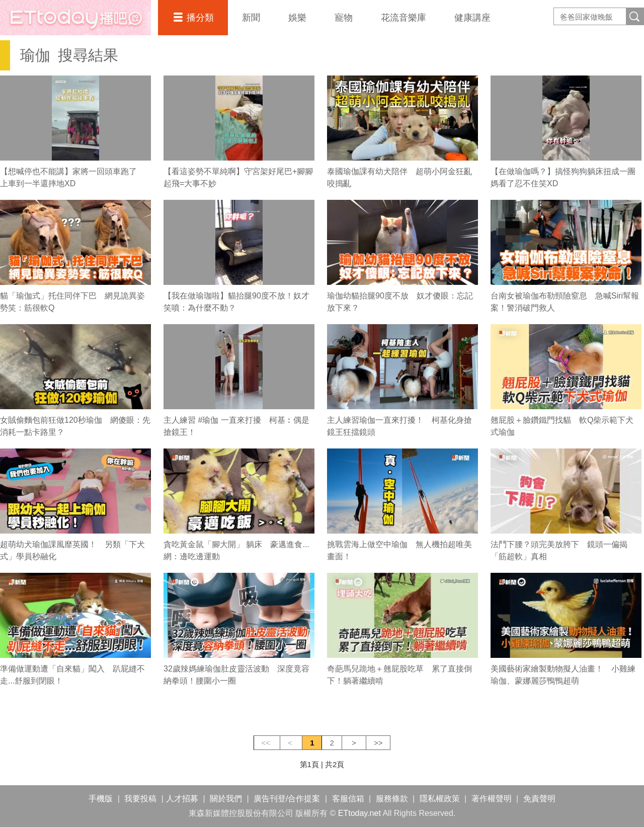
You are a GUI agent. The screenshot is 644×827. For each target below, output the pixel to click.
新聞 (251, 18)
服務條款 (392, 799)
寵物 (344, 18)
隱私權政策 (440, 799)
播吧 (75, 18)
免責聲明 (539, 799)
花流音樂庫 (404, 18)
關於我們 (226, 799)
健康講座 (472, 18)
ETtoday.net (359, 813)
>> (378, 743)
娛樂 (297, 18)
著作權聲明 (492, 799)
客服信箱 (348, 799)
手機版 (101, 799)
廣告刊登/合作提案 (287, 799)
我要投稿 (140, 799)
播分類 (200, 18)
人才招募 (182, 799)
